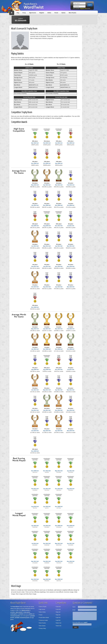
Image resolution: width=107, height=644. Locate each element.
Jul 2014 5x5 (35, 543)
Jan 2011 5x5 (47, 266)
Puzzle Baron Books (44, 618)
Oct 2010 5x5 (35, 287)
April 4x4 (58, 618)
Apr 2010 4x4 (47, 185)
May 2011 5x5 (47, 246)
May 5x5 (58, 615)
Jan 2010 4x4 (59, 143)
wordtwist (21, 614)
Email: (74, 610)
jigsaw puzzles (26, 610)
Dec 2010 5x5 (59, 266)
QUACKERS (64, 85)
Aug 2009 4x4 (47, 226)
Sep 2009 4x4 (59, 163)
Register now (83, 8)
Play (18, 13)
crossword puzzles (15, 616)
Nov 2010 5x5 (71, 266)
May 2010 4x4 (35, 185)
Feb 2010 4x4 (47, 143)
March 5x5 (59, 626)
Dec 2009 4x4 (71, 143)
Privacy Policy (43, 628)
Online (49, 13)
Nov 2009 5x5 (35, 307)
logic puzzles (19, 612)
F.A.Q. (24, 13)
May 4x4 (58, 612)
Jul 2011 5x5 (71, 226)
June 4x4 (58, 607)
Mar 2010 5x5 (71, 287)
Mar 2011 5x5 (71, 246)
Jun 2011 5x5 (35, 246)
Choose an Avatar (44, 620)
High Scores (33, 13)
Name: (74, 607)
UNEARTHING (64, 87)
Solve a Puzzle (43, 607)
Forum (56, 13)
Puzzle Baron (16, 607)
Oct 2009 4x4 (47, 163)
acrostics (13, 612)
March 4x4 (59, 623)
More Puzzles (72, 13)
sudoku (30, 614)
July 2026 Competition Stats (29, 91)
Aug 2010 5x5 (35, 507)
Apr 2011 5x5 (59, 246)
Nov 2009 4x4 (35, 163)
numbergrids (14, 614)
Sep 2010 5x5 (47, 287)
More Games (42, 626)
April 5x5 (58, 620)
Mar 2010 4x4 (35, 143)
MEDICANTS (32, 85)
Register (42, 13)
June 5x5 (58, 609)
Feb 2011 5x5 (35, 266)
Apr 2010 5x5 (59, 287)
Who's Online (42, 612)
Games (63, 13)
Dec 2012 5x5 (59, 226)
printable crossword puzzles (22, 618)
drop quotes (27, 612)
